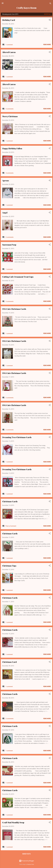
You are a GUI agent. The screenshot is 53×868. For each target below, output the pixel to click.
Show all (47, 14)
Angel (5, 213)
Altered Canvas (9, 52)
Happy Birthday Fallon (12, 148)
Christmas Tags (9, 566)
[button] (50, 20)
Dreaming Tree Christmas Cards (17, 437)
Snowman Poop (9, 245)
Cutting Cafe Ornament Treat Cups (18, 277)
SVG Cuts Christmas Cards (14, 309)
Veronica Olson (31, 864)
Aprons (6, 181)
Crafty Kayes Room (26, 8)
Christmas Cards (10, 501)
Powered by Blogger (27, 861)
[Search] (50, 4)
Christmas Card (9, 662)
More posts (26, 854)
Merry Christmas (10, 116)
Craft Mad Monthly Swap (13, 822)
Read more (47, 45)
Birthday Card (9, 20)
